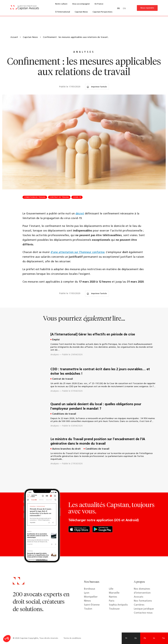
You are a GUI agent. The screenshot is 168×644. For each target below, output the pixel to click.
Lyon (87, 593)
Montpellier (91, 597)
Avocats (139, 597)
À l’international (63, 12)
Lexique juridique (144, 609)
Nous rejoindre (147, 8)
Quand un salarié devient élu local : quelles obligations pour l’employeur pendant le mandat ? (96, 407)
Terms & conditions (72, 638)
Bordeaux (90, 589)
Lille (111, 589)
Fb (145, 638)
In (154, 638)
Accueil (14, 37)
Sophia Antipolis (118, 605)
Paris (112, 601)
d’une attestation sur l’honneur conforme (78, 252)
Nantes (113, 597)
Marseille (114, 593)
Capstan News (81, 12)
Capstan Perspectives (103, 12)
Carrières (139, 605)
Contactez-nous (143, 613)
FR (118, 9)
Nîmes (87, 601)
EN (124, 9)
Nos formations (143, 601)
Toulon (88, 609)
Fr (126, 638)
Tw (163, 638)
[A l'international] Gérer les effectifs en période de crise (93, 335)
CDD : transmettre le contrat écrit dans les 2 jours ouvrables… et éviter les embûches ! (100, 372)
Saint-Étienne (92, 605)
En (136, 638)
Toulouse (114, 609)
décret (80, 214)
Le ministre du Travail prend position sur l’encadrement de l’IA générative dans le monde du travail (98, 442)
